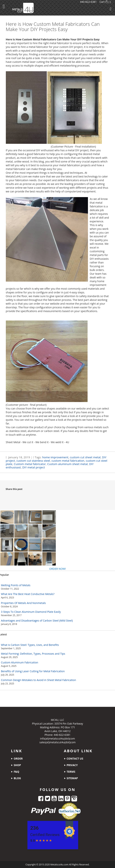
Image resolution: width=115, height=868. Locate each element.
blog (16, 778)
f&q (15, 772)
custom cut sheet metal (85, 457)
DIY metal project (34, 467)
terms (70, 772)
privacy (71, 765)
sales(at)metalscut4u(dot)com (58, 742)
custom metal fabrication (68, 461)
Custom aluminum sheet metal (67, 464)
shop (16, 765)
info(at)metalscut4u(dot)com (57, 739)
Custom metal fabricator (30, 464)
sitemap (71, 778)
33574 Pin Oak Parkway (69, 724)
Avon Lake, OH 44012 (58, 731)
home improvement (55, 457)
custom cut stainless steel (33, 461)
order (17, 759)
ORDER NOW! (57, 569)
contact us (74, 759)
